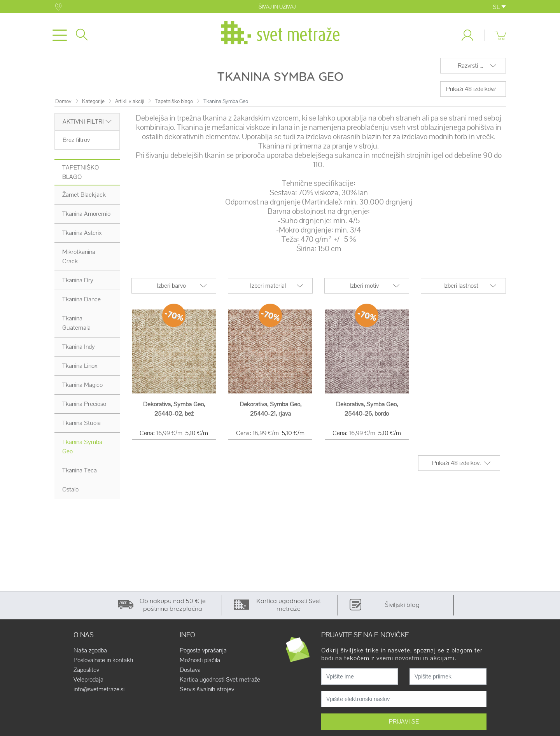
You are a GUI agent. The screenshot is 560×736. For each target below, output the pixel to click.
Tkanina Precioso (84, 405)
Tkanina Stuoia (81, 424)
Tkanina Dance (81, 301)
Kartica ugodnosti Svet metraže (220, 681)
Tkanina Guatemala (76, 324)
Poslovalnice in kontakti (103, 662)
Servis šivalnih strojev (207, 691)
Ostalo (70, 491)
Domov (63, 103)
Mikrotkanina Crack (79, 258)
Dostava (190, 671)
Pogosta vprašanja (203, 652)
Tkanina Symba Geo (82, 448)
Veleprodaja (88, 681)
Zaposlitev (86, 671)
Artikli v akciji (130, 103)
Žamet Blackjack (84, 196)
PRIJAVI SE (404, 723)
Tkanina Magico (82, 386)
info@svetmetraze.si (99, 691)
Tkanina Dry (78, 282)
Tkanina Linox (80, 367)
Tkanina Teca (80, 472)
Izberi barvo (171, 287)
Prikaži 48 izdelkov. (470, 90)
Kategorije (93, 103)
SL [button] (499, 7)
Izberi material (268, 287)
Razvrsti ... (470, 67)
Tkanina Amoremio (86, 215)
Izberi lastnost (461, 287)
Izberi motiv (364, 287)
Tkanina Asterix (82, 234)
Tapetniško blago (174, 103)
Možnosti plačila (200, 662)
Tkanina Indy (79, 348)
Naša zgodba (90, 652)
